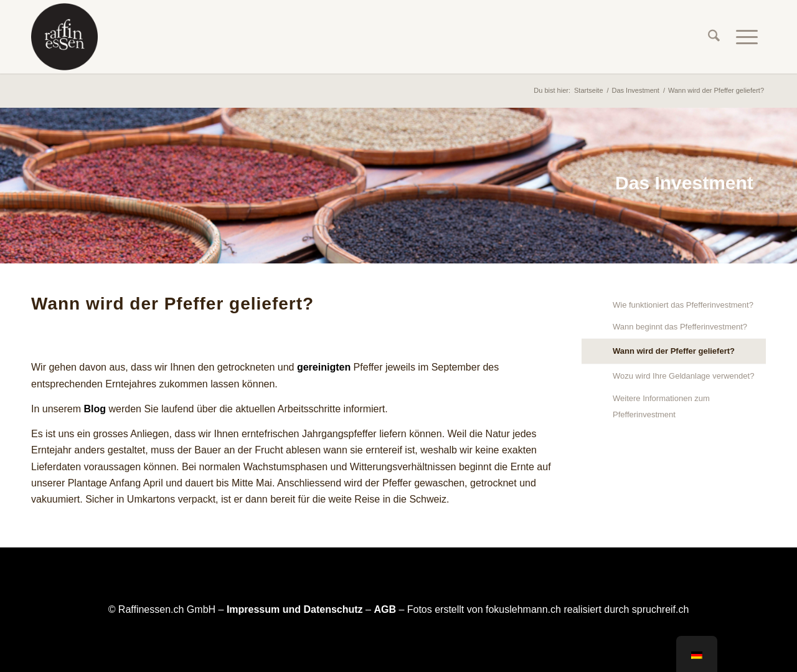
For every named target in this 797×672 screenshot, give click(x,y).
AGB (385, 609)
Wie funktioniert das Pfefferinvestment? (683, 305)
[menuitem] (714, 37)
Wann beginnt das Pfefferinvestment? (680, 327)
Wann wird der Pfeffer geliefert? (674, 351)
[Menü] (747, 37)
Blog (95, 409)
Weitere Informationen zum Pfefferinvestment (661, 406)
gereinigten (324, 367)
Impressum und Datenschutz (295, 609)
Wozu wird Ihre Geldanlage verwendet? (683, 376)
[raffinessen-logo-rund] (64, 37)
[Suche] (714, 37)
